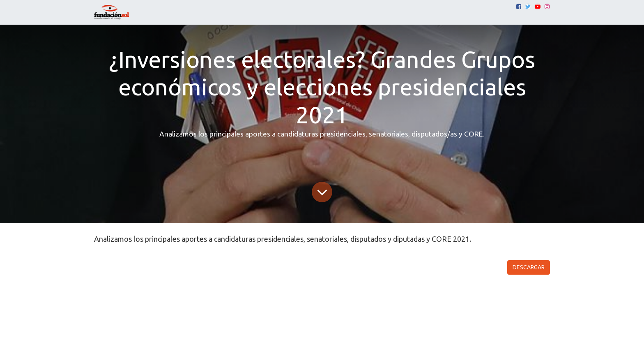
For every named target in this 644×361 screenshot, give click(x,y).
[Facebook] (519, 7)
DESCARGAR (529, 267)
